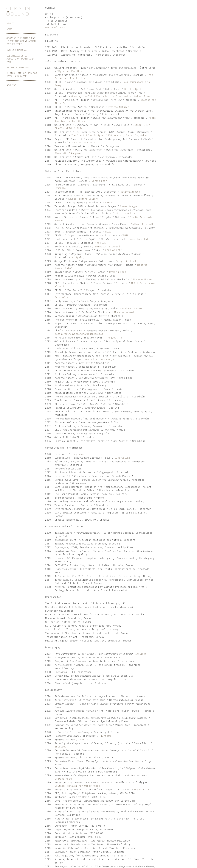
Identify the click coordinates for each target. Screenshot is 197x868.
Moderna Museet (143, 279)
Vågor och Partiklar (71, 71)
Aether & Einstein (86, 142)
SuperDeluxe (122, 458)
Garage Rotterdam (127, 261)
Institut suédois (124, 213)
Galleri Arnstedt (142, 224)
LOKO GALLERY (114, 250)
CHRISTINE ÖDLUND (20, 11)
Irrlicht (141, 654)
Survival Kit (63, 297)
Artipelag (78, 257)
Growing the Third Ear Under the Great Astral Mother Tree (111, 96)
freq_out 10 (114, 338)
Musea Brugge (128, 206)
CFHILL (110, 202)
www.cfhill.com (55, 27)
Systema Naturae (118, 107)
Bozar (109, 232)
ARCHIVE (11, 85)
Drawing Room (118, 272)
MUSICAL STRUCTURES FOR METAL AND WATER (22, 75)
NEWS (9, 29)
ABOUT (10, 23)
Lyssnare (60, 188)
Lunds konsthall (139, 239)
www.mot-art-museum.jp (99, 359)
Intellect (61, 747)
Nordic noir (99, 181)
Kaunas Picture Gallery (83, 199)
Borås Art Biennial (107, 246)
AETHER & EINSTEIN (18, 67)
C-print (84, 739)
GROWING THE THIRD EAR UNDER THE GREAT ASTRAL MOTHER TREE (21, 41)
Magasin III (142, 789)
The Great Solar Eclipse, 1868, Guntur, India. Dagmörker (110, 135)
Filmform (105, 736)
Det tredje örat (135, 89)
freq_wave (78, 454)
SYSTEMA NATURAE (17, 50)
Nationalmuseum (130, 192)
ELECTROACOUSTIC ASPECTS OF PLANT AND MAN (20, 59)
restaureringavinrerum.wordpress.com (79, 334)
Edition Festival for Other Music (77, 786)
